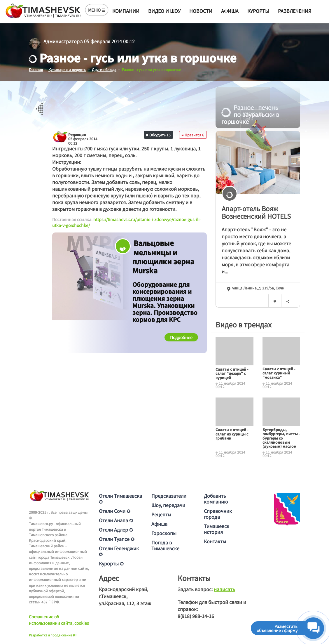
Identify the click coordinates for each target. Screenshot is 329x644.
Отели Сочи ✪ (115, 511)
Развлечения (295, 11)
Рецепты (161, 514)
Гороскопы (164, 533)
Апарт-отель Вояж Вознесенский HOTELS (256, 212)
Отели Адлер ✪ (116, 529)
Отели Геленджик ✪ (119, 551)
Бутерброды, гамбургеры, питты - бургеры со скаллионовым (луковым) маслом (281, 438)
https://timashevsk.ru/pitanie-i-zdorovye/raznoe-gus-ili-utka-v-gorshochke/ (127, 222)
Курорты (258, 11)
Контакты (215, 541)
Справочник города (218, 513)
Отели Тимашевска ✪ (120, 498)
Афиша (230, 11)
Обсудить (158, 134)
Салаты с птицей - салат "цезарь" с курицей (232, 373)
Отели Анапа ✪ (116, 520)
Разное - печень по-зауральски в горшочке (250, 114)
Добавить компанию (216, 498)
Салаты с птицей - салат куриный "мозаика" (279, 373)
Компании (126, 11)
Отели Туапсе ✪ (117, 539)
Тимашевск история (217, 529)
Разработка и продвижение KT (53, 635)
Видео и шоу (164, 11)
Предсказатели (169, 495)
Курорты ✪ (111, 563)
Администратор (62, 41)
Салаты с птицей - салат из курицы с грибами (232, 434)
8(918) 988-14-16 (196, 616)
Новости (201, 11)
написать (224, 589)
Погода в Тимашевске (165, 545)
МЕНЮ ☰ (97, 10)
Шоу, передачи (168, 505)
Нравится (193, 134)
